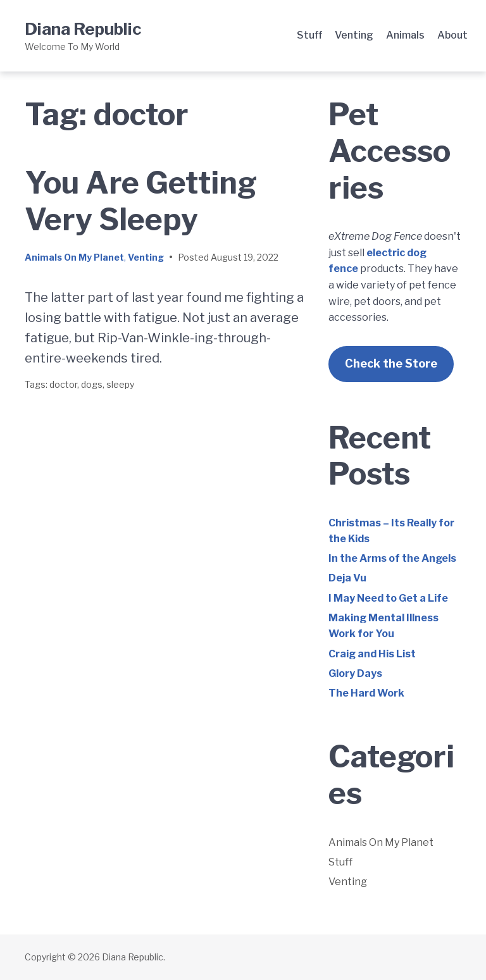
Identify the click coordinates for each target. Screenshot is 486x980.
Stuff (309, 35)
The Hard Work (366, 693)
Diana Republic (83, 29)
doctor (63, 384)
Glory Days (355, 673)
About (452, 35)
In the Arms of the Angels (392, 558)
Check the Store (391, 363)
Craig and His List (372, 654)
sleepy (120, 384)
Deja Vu (347, 578)
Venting (354, 35)
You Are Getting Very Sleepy (141, 201)
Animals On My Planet (74, 257)
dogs (92, 384)
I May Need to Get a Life (388, 598)
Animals (405, 35)
